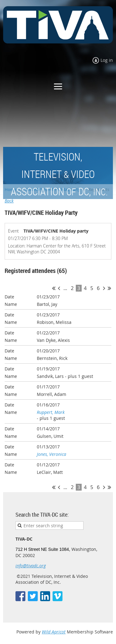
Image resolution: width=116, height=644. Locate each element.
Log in (107, 60)
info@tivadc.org (31, 566)
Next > (104, 288)
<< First (54, 288)
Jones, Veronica (52, 454)
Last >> (109, 288)
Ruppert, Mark (51, 412)
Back (9, 201)
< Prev (59, 288)
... (65, 288)
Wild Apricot (54, 632)
